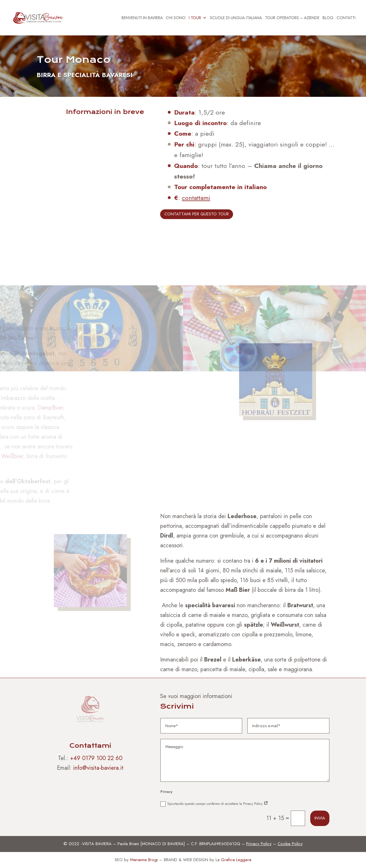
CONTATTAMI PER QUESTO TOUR (197, 214)
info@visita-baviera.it (98, 768)
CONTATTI (346, 18)
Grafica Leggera (236, 860)
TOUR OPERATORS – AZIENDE (292, 18)
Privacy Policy (259, 844)
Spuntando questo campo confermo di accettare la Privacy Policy (214, 804)
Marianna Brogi (144, 860)
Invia (320, 818)
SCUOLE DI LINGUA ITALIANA (236, 18)
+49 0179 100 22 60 (96, 758)
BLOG (328, 18)
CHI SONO (176, 18)
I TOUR (195, 18)
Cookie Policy (290, 844)
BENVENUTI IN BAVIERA (142, 18)
